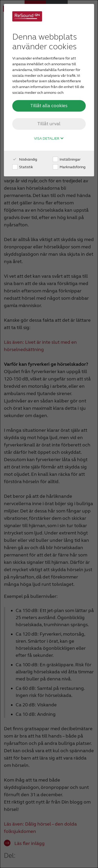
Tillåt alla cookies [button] (49, 106)
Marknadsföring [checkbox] (69, 167)
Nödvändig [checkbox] (25, 159)
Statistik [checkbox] (23, 167)
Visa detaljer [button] (49, 139)
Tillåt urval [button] (49, 124)
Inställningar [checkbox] (67, 159)
